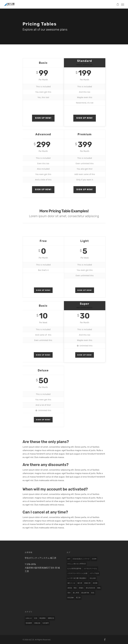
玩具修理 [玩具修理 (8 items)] (46, 623)
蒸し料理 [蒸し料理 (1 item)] (76, 593)
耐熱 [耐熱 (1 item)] (99, 588)
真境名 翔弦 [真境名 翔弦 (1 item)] (72, 588)
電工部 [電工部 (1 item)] (78, 598)
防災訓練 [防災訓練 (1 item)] (71, 598)
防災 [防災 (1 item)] (93, 593)
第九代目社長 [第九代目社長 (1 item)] (90, 588)
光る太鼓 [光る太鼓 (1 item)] (93, 578)
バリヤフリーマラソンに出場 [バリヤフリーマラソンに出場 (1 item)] (77, 573)
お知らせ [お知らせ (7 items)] (29, 618)
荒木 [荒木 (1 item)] (69, 593)
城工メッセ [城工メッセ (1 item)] (71, 583)
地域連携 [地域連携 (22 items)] (29, 623)
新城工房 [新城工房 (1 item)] (87, 583)
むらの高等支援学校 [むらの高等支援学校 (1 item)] (74, 569)
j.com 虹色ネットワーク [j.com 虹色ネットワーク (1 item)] (81, 559)
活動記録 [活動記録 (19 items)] (37, 623)
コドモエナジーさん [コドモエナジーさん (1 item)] (90, 569)
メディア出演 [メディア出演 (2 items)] (94, 573)
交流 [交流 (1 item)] (36, 618)
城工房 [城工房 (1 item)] (80, 583)
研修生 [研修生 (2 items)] (81, 588)
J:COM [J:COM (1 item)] (94, 559)
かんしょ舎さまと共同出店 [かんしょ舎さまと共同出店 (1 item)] (77, 564)
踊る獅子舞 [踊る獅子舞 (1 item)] (85, 593)
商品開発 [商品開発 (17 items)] (43, 618)
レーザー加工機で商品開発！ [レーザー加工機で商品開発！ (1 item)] (77, 578)
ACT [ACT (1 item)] (69, 559)
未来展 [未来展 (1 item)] (95, 583)
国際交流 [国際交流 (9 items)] (51, 618)
